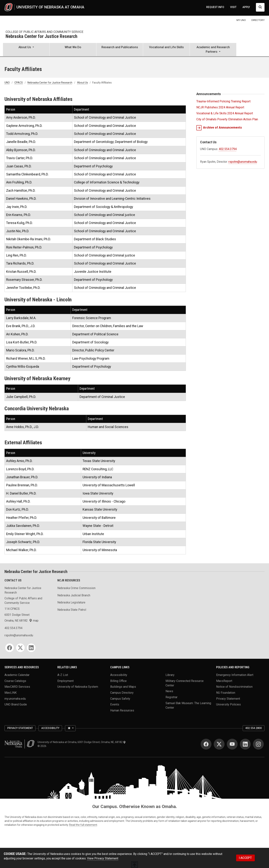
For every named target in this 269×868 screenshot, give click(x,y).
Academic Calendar (17, 675)
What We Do (73, 47)
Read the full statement (83, 825)
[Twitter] (20, 648)
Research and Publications (120, 47)
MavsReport (224, 681)
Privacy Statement (228, 698)
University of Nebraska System (78, 687)
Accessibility (119, 675)
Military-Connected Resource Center (185, 683)
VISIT (233, 7)
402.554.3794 (228, 149)
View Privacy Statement (103, 858)
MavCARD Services (17, 687)
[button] (26, 50)
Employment (65, 681)
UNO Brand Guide (16, 704)
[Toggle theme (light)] (70, 728)
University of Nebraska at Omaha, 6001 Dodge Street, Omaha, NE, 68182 (82, 742)
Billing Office (118, 681)
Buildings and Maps (123, 687)
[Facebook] (10, 648)
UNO (7, 83)
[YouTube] (232, 744)
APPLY (246, 7)
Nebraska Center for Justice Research (41, 37)
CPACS (19, 83)
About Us (83, 83)
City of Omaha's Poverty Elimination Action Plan (227, 119)
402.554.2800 (253, 728)
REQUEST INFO (215, 7)
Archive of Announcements (219, 128)
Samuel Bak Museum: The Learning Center (188, 705)
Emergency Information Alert (235, 675)
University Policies (228, 704)
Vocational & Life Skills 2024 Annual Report (225, 113)
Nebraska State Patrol (72, 610)
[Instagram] (258, 744)
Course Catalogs (15, 681)
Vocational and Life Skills (166, 47)
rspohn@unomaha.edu (243, 162)
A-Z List (63, 675)
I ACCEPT (245, 858)
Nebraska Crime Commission (76, 588)
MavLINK (11, 693)
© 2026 (42, 746)
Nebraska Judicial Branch (74, 595)
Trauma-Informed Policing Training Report (223, 101)
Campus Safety (120, 698)
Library (170, 675)
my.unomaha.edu (15, 698)
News (169, 691)
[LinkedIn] (31, 648)
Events (115, 704)
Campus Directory (122, 693)
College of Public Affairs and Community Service (44, 32)
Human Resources (122, 710)
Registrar (171, 697)
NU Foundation (226, 693)
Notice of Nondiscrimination (234, 687)
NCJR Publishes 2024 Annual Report (220, 107)
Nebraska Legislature (71, 602)
